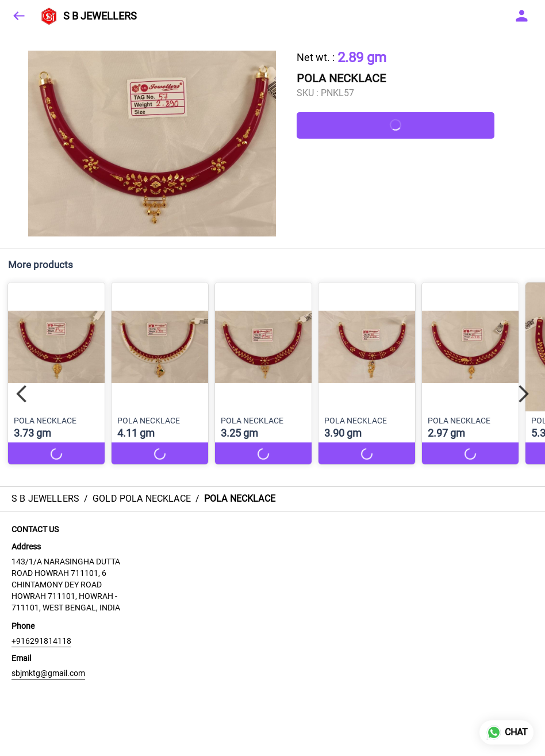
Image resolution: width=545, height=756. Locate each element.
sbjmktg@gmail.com (48, 673)
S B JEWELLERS (100, 16)
